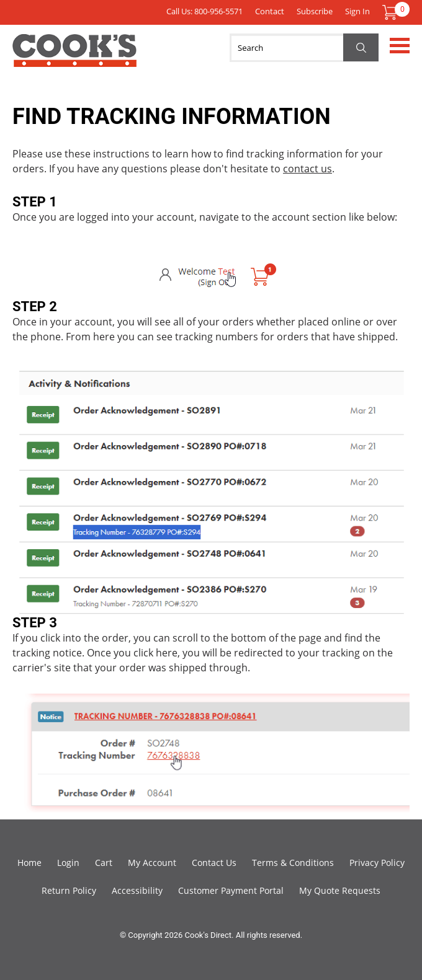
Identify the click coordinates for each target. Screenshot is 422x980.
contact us (308, 169)
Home (29, 863)
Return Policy (69, 890)
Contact (270, 11)
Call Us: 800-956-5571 (204, 11)
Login (68, 863)
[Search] (304, 48)
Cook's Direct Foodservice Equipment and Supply (74, 58)
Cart (104, 863)
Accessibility (137, 890)
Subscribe (315, 11)
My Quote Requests (340, 890)
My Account (152, 863)
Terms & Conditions (293, 863)
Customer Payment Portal (231, 890)
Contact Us (214, 863)
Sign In (357, 11)
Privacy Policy (377, 863)
